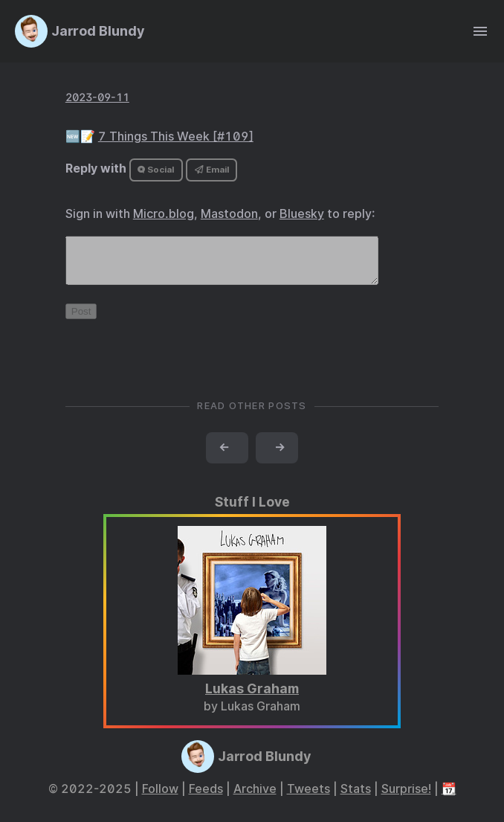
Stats (356, 798)
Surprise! (406, 798)
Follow (160, 798)
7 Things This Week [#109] (176, 137)
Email (212, 170)
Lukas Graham (252, 697)
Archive (255, 798)
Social (156, 170)
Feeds (206, 798)
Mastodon (229, 214)
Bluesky (302, 214)
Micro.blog (164, 214)
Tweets (308, 798)
